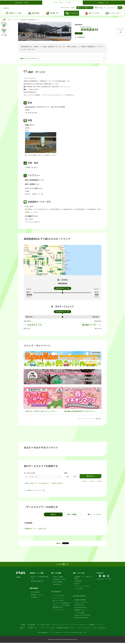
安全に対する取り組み (80, 608)
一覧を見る (98, 516)
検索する (92, 477)
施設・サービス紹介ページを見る (92, 482)
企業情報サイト (103, 2)
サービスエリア (15, 20)
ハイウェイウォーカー (59, 611)
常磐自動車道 (24, 20)
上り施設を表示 (81, 37)
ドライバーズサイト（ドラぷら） (62, 2)
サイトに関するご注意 (43, 626)
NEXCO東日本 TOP (22, 2)
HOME (18, 578)
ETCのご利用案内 (57, 583)
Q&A (72, 7)
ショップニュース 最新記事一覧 (61, 604)
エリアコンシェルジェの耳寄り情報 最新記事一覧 (61, 608)
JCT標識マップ (35, 598)
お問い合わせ (64, 7)
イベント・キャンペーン (59, 599)
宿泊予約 (77, 585)
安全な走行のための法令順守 (82, 616)
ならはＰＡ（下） (35, 326)
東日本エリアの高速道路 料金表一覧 (40, 579)
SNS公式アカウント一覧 (103, 580)
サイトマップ (101, 626)
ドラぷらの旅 (78, 590)
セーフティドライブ (79, 597)
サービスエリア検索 (58, 597)
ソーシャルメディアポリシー (77, 626)
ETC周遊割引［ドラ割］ (59, 580)
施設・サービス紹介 (58, 602)
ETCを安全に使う (79, 606)
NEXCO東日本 (74, 634)
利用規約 (23, 626)
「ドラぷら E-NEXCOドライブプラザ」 (59, 634)
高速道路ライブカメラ (37, 596)
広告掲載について (33, 629)
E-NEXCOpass (57, 586)
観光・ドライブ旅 (79, 574)
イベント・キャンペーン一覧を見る (90, 420)
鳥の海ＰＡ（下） (90, 326)
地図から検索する (58, 484)
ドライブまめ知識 (79, 614)
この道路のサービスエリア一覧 (35, 491)
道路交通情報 (34, 589)
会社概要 (91, 626)
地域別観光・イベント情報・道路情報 (83, 579)
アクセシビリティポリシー (59, 626)
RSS (90, 516)
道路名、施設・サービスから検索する (37, 484)
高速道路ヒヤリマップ (80, 611)
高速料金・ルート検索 (37, 574)
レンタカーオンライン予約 (82, 587)
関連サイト (23, 629)
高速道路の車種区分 (36, 582)
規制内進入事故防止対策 (81, 619)
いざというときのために (81, 603)
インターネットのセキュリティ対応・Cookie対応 (90, 629)
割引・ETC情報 (56, 574)
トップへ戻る (61, 565)
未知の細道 (77, 582)
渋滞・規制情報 (35, 593)
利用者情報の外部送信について (65, 629)
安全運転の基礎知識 (80, 601)
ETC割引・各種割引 (58, 578)
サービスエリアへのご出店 (47, 629)
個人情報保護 (31, 626)
